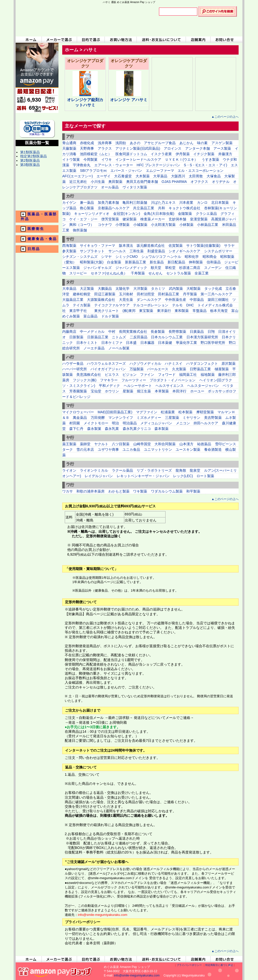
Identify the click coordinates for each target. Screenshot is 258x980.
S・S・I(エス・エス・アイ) (205, 165)
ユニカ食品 (131, 450)
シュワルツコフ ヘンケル (161, 257)
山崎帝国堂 (142, 444)
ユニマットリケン (158, 450)
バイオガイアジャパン (108, 369)
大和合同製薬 (165, 444)
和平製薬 (193, 491)
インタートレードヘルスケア (138, 159)
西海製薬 (69, 246)
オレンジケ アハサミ (129, 100)
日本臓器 (147, 343)
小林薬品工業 (208, 225)
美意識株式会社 (89, 375)
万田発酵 (98, 418)
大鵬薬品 (105, 289)
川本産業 (186, 202)
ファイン (147, 375)
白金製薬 (114, 262)
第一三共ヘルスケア (216, 294)
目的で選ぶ (91, 40)
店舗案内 (198, 40)
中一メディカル (92, 332)
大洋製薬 (140, 289)
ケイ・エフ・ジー (83, 219)
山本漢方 (186, 444)
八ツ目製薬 (121, 444)
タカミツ (158, 289)
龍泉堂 (195, 470)
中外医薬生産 (176, 300)
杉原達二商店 (190, 268)
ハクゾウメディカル (145, 363)
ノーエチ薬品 (94, 348)
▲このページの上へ (225, 117)
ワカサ (68, 491)
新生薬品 (157, 262)
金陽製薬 (185, 214)
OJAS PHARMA (174, 182)
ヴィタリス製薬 (135, 187)
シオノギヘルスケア (184, 251)
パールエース (158, 369)
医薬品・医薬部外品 (39, 216)
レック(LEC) (183, 476)
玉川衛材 (126, 294)
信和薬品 (214, 262)
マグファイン (147, 412)
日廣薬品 (197, 332)
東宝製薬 (146, 311)
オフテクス (199, 182)
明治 (115, 423)
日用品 (30, 249)
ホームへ (28, 40)
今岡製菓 (90, 159)
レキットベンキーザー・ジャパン (143, 476)
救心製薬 (87, 208)
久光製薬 (179, 369)
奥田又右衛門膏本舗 (142, 182)
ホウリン (112, 391)
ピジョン (130, 375)
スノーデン (213, 268)
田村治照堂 (146, 294)
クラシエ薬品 (206, 214)
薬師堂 (85, 444)
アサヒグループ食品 (160, 143)
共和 (162, 208)
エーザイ (104, 176)
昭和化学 (192, 257)
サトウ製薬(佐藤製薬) (203, 246)
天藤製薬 (69, 148)
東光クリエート (107, 311)
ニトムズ (119, 337)
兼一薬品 (87, 202)
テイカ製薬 (82, 305)
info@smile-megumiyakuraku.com (137, 975)
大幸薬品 (69, 289)
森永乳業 (112, 429)
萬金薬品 (80, 418)
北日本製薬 (220, 202)
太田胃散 (196, 176)
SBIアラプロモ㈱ (93, 171)
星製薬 (128, 391)
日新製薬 (76, 337)
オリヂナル (221, 182)
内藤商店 (69, 332)
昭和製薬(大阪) (92, 262)
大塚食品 (214, 176)
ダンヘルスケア (149, 300)
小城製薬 (140, 225)
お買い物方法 (121, 40)
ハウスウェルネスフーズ (106, 363)
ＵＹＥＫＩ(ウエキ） (182, 159)
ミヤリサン (191, 418)
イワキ (107, 159)
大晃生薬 (126, 300)
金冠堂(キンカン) (127, 214)
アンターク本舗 (198, 148)
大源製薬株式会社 (101, 300)
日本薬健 (165, 343)
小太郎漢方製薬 (163, 225)
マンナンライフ (121, 418)
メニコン (183, 423)
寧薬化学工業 (186, 343)
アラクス (105, 148)
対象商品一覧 (37, 133)
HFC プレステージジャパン (158, 165)
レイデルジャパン (99, 476)
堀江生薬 (144, 391)
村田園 (75, 423)
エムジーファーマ (160, 171)
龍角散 (181, 470)
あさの (135, 143)
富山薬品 (90, 316)
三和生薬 (137, 251)
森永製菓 (94, 429)
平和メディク (109, 386)
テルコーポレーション (151, 305)
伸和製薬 (196, 262)
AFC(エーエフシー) (77, 176)
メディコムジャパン (156, 423)
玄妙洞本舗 (177, 219)
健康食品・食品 (39, 239)
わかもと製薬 (119, 491)
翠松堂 (170, 268)
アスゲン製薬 (222, 143)
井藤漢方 (225, 154)
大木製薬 (143, 176)
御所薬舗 (80, 230)
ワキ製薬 (140, 491)
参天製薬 (69, 251)
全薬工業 (202, 273)
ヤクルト (101, 444)
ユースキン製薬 (188, 450)
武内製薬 (176, 289)
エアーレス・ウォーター (114, 165)
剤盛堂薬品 (156, 251)
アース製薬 (222, 148)
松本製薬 (185, 412)
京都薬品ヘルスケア (114, 208)
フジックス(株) (85, 380)
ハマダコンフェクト (202, 363)
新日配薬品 (176, 262)
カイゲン (69, 202)
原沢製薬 (229, 363)
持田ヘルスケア (206, 423)
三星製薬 (172, 418)
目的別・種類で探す (37, 204)
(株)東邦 (129, 311)
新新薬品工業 (136, 262)
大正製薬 (87, 289)
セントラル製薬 (179, 273)
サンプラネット (92, 251)
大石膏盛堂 (123, 176)
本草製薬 (162, 391)
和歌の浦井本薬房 (90, 491)
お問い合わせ (227, 40)
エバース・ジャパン (126, 171)
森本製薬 (162, 429)
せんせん (155, 273)
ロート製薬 (205, 476)
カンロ (202, 202)
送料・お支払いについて (161, 40)
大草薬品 (160, 176)
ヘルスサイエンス (170, 386)
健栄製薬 (130, 219)
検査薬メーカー (153, 219)
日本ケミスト (87, 343)
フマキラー (109, 380)
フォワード (167, 375)
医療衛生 (33, 229)
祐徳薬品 (204, 444)
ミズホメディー (149, 418)
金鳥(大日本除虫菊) (159, 214)
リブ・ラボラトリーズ (154, 470)
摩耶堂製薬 (205, 412)
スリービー (78, 273)
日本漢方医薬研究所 (202, 337)
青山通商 (69, 143)
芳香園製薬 (78, 391)
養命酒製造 (213, 450)
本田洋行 (179, 391)
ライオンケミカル (94, 470)
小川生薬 (98, 182)
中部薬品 (197, 300)
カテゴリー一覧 (37, 175)
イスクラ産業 (161, 154)
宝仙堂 (96, 391)
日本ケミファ (112, 343)
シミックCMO (127, 257)
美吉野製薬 (213, 418)
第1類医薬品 (30, 152)
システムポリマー (218, 251)
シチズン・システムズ (80, 257)
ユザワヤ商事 (108, 450)
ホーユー (197, 391)
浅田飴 (121, 143)
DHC (190, 305)
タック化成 (213, 289)
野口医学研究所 (213, 343)
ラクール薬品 (122, 470)
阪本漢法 (126, 246)
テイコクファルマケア (112, 305)
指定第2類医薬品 (34, 156)
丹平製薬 (190, 294)
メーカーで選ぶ (59, 40)
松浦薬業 (168, 412)
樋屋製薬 (222, 369)
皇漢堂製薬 (199, 219)
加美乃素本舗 (108, 202)
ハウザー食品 (73, 363)
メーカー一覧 (37, 185)
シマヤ (106, 257)
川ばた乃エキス (163, 202)
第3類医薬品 (30, 165)
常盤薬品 (200, 311)
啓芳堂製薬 (110, 219)
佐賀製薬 (176, 246)
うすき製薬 (210, 159)
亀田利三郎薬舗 (135, 202)
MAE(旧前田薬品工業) (115, 412)
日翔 (211, 332)
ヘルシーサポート (138, 386)
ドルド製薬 (110, 316)
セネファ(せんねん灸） (109, 273)
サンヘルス (117, 251)
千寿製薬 (138, 273)
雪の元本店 (85, 450)
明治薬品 (130, 423)
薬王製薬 (69, 444)
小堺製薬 (122, 225)
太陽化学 (122, 289)
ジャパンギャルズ (98, 268)
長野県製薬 (177, 332)
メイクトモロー (96, 423)
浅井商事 (105, 143)
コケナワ (105, 225)
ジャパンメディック (131, 268)
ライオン (69, 470)
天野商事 (87, 148)
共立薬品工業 (144, 208)
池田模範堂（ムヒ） (96, 154)
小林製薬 (186, 225)
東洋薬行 (164, 311)
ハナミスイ (174, 363)
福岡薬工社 (188, 375)
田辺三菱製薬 (105, 294)
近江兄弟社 (78, 182)
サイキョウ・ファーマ (98, 246)
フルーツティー (134, 380)
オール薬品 (110, 187)
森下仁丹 (76, 429)
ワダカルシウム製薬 (167, 491)
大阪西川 (178, 176)
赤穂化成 (87, 143)
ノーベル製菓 (119, 348)
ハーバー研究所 (75, 369)
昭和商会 (210, 257)
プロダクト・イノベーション (173, 380)
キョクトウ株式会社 (184, 208)
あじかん (186, 143)
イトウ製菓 (71, 159)
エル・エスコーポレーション (201, 171)
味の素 (202, 143)
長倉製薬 (158, 332)
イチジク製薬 (204, 154)
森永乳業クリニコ (137, 429)
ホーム (72, 50)
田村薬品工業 (169, 294)
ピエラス (112, 375)
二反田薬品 (139, 337)
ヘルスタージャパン (203, 386)
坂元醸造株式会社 (151, 246)
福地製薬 (208, 375)
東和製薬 (182, 311)
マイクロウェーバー (78, 412)
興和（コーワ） (82, 225)
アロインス (173, 148)
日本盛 (131, 343)
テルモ (177, 305)
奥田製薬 (115, 182)
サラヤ (229, 246)
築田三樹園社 (218, 300)
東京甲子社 (80, 311)
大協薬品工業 (73, 300)
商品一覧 (37, 194)
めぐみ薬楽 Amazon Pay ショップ (82, 20)
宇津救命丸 (82, 165)
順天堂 (156, 268)
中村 (112, 332)
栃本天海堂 (219, 311)
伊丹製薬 (183, 154)
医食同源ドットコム (131, 154)
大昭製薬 (193, 289)
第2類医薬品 (30, 160)
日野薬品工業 (200, 369)
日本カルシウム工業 (167, 337)
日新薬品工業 (98, 337)
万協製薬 (137, 369)
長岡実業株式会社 (134, 332)
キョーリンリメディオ (92, 214)
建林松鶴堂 (82, 294)
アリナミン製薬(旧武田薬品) (138, 148)
